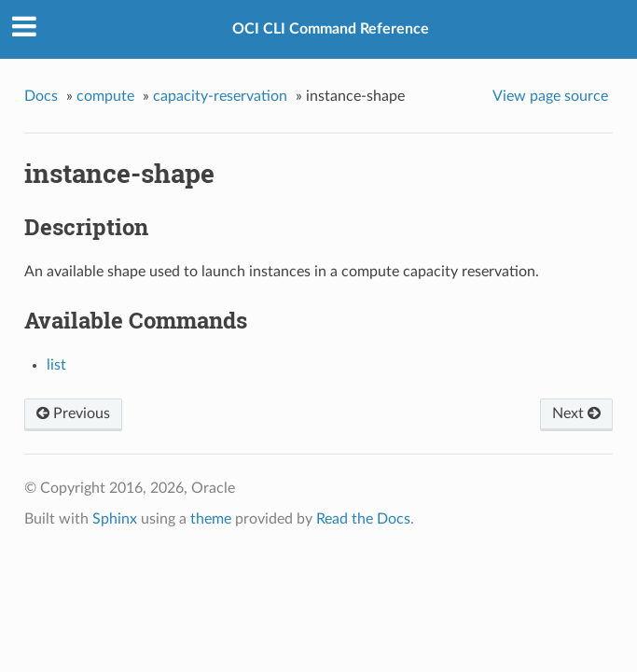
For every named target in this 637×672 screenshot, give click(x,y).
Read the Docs (363, 519)
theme (211, 519)
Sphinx (115, 519)
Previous (73, 413)
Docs (41, 96)
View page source (550, 96)
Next (576, 413)
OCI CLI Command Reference (331, 29)
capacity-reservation (220, 96)
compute (105, 96)
